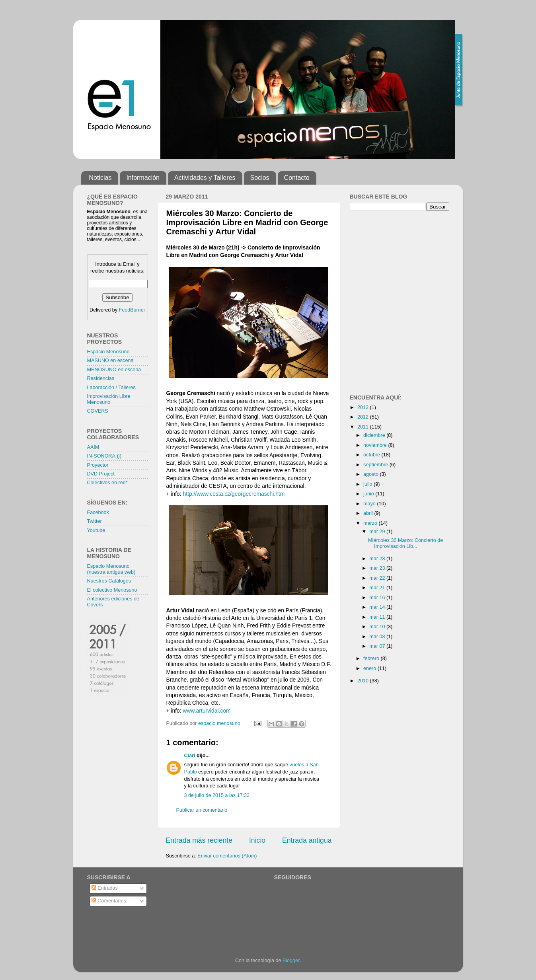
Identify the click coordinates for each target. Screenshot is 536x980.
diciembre (375, 435)
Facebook (98, 512)
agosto (371, 474)
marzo (371, 523)
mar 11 (378, 617)
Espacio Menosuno (108, 352)
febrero (372, 659)
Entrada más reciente (199, 840)
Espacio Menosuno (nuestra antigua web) (111, 569)
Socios (260, 178)
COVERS (98, 411)
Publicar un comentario (202, 810)
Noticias (100, 178)
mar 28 (378, 559)
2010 (364, 681)
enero (370, 668)
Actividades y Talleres (205, 178)
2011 (364, 427)
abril (369, 513)
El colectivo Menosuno (112, 590)
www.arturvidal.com (207, 711)
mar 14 (378, 607)
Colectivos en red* (107, 483)
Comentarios (109, 901)
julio (368, 484)
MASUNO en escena (110, 360)
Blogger (291, 961)
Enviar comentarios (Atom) (227, 856)
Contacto (297, 178)
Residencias (101, 378)
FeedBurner (132, 310)
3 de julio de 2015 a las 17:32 (217, 795)
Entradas (105, 888)
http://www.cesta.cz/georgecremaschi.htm (234, 494)
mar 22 (378, 578)
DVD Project (101, 474)
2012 (364, 417)
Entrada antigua (307, 840)
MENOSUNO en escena (114, 370)
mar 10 (378, 627)
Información (143, 178)
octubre (372, 455)
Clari (190, 756)
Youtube (96, 530)
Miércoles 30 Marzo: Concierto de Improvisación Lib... (405, 543)
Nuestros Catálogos (109, 581)
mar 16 (378, 598)
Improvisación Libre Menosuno (109, 399)
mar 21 (378, 588)
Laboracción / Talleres (111, 388)
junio (369, 494)
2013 (364, 407)
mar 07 (378, 646)
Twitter (95, 521)
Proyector (98, 465)
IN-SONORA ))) (104, 456)
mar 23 (378, 568)
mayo (370, 504)
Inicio (257, 840)
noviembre (376, 445)
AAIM (93, 447)
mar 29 (378, 532)
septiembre (376, 465)
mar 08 (378, 637)
